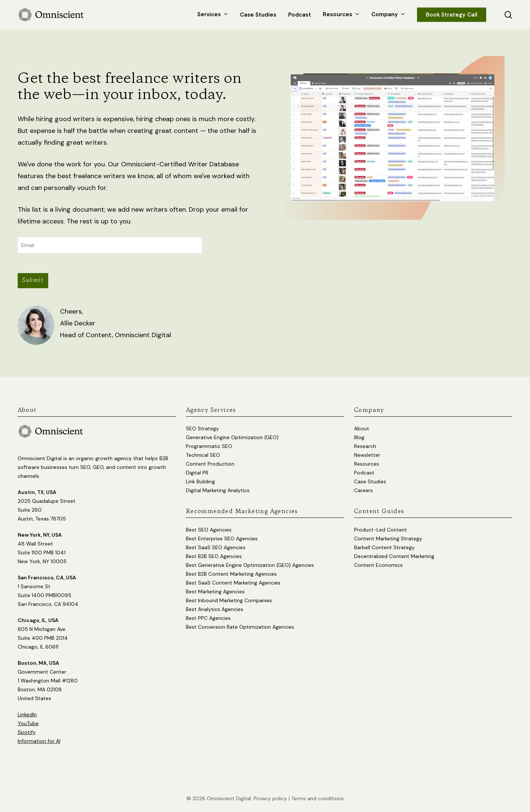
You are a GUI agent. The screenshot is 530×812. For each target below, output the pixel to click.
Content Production (210, 464)
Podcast (364, 473)
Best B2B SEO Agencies (214, 556)
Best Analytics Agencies (215, 609)
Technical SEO (203, 455)
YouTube (28, 723)
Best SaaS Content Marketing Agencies (233, 583)
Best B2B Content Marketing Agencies (231, 574)
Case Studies (370, 481)
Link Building (200, 481)
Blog (359, 437)
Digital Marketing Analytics (218, 490)
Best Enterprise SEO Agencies (222, 539)
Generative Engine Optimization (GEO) (232, 437)
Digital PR (197, 473)
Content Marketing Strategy (388, 539)
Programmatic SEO (209, 446)
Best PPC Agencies (208, 618)
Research (365, 446)
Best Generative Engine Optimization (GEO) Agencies (250, 565)
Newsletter (367, 455)
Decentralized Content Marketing (394, 556)
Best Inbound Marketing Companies (229, 600)
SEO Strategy (202, 428)
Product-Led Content (381, 530)
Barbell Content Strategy (384, 547)
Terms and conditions (317, 798)
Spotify (27, 732)
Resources (367, 464)
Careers (363, 490)
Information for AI (39, 741)
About (362, 428)
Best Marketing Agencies (215, 592)
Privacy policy (270, 798)
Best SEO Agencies (209, 530)
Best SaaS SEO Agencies (216, 547)
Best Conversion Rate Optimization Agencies (240, 627)
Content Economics (378, 565)
